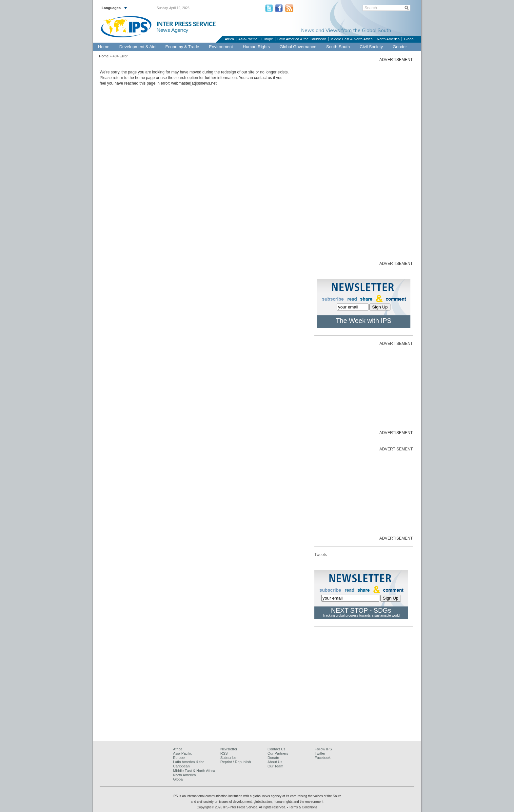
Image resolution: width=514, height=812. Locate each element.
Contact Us (276, 749)
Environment (221, 47)
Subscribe (228, 758)
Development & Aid (138, 47)
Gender (400, 47)
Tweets (321, 555)
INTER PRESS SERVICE (186, 24)
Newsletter (229, 749)
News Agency (172, 30)
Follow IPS (323, 749)
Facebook (323, 758)
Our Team (275, 766)
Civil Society (371, 47)
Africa (229, 39)
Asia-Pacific (248, 39)
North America (388, 39)
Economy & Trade (182, 47)
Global (409, 39)
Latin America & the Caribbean (302, 39)
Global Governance (298, 47)
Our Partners (278, 753)
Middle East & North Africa (351, 39)
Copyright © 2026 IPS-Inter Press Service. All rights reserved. (242, 807)
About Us (275, 762)
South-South (338, 47)
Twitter (320, 753)
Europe (267, 39)
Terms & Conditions (303, 807)
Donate (273, 758)
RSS (224, 753)
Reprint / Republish (236, 762)
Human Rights (256, 47)
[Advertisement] (364, 161)
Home (104, 47)
